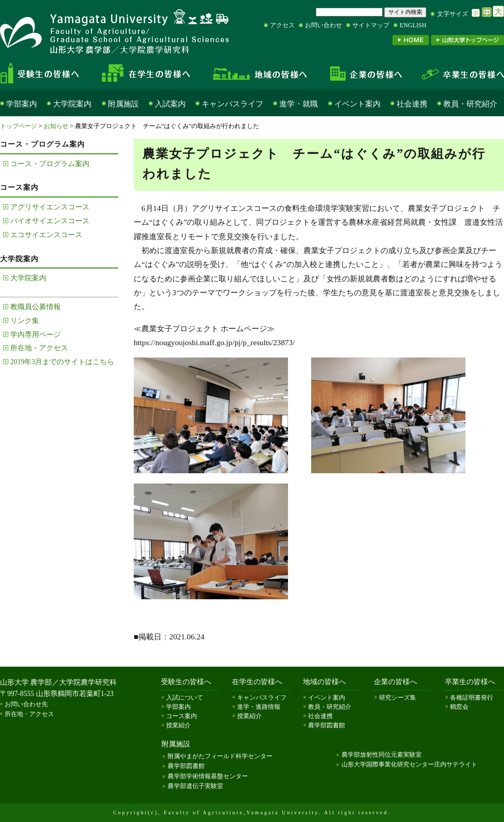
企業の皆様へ (365, 73)
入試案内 (170, 104)
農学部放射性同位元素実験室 (382, 755)
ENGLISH (413, 25)
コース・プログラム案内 (50, 164)
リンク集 (25, 321)
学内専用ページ (35, 335)
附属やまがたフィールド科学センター (220, 756)
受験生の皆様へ (48, 73)
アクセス (282, 25)
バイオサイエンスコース (50, 221)
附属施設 (123, 104)
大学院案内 (72, 104)
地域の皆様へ (260, 73)
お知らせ (56, 126)
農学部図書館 (327, 725)
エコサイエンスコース (46, 235)
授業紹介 (178, 725)
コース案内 (182, 716)
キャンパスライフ (232, 104)
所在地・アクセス (39, 348)
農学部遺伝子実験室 (195, 786)
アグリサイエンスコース (50, 207)
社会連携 (412, 104)
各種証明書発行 (472, 698)
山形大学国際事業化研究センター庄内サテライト (409, 764)
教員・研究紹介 (470, 104)
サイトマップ (371, 25)
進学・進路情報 (259, 707)
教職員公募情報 (35, 307)
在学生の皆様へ (149, 73)
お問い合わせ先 (26, 704)
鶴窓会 (459, 707)
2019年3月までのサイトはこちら (62, 362)
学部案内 (22, 104)
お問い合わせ (323, 25)
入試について (185, 698)
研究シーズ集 (398, 698)
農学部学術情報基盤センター (208, 776)
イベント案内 (357, 104)
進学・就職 (299, 104)
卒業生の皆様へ (458, 73)
